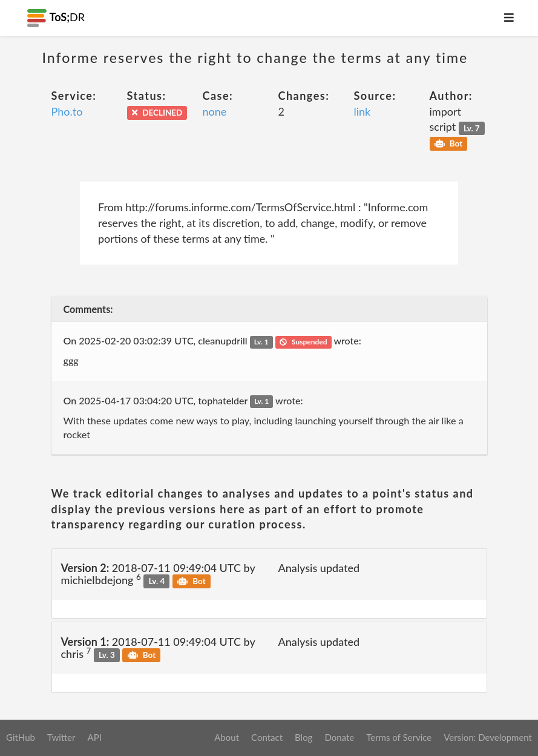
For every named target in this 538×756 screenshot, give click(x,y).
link (362, 111)
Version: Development (488, 737)
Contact (267, 737)
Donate (339, 737)
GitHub (21, 737)
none (215, 111)
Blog (303, 737)
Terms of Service (399, 737)
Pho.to (67, 111)
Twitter (61, 737)
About (227, 737)
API (94, 737)
